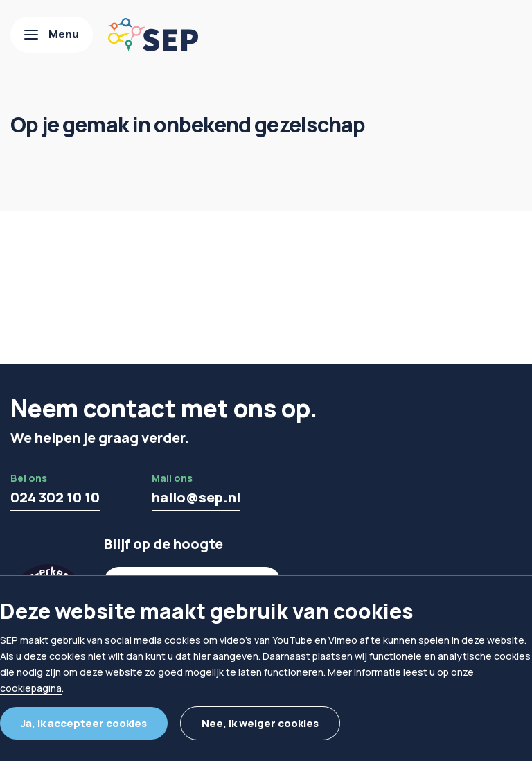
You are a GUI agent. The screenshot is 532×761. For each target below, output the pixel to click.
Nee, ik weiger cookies (260, 723)
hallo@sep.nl (196, 497)
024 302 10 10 (55, 497)
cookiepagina (31, 688)
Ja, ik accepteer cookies (84, 723)
